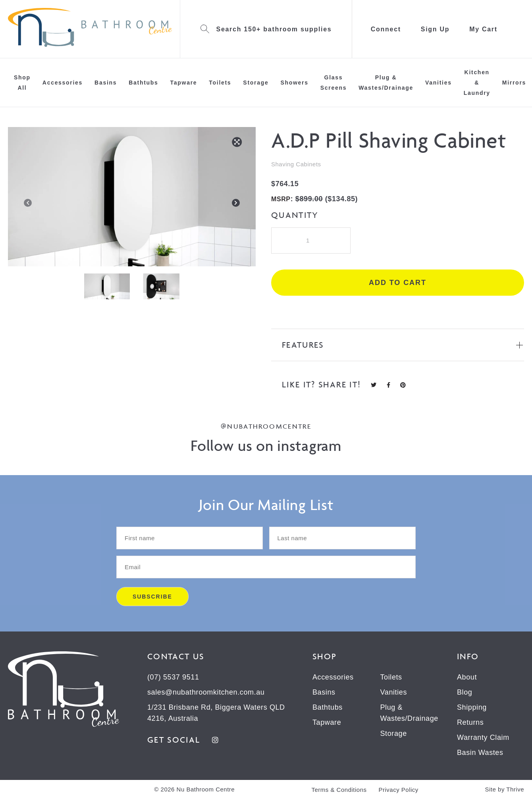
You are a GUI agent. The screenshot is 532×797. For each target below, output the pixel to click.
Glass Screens (333, 83)
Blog (465, 692)
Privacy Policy (399, 790)
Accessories (63, 83)
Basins (106, 83)
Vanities (439, 83)
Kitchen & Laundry (477, 83)
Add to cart (398, 283)
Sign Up (435, 29)
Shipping (472, 707)
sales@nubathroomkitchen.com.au (206, 692)
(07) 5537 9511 (173, 677)
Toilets (220, 83)
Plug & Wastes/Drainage (386, 83)
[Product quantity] (311, 241)
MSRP (281, 199)
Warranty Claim (483, 737)
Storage (256, 83)
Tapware (184, 83)
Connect (386, 29)
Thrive (515, 789)
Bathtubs (143, 83)
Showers (294, 83)
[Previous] (28, 204)
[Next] (236, 204)
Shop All (22, 83)
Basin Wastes (480, 753)
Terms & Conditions (339, 790)
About (467, 677)
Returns (470, 722)
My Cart (483, 29)
